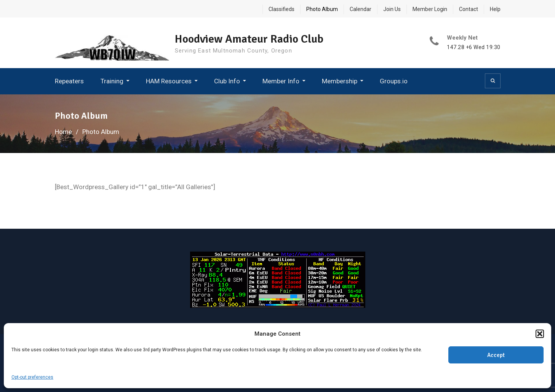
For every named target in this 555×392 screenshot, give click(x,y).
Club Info (227, 81)
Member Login (430, 9)
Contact (469, 9)
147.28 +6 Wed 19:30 (474, 47)
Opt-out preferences (32, 377)
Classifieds (281, 9)
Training (112, 81)
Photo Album (322, 9)
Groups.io (394, 81)
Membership (340, 81)
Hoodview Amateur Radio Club (249, 39)
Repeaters (69, 81)
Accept (496, 355)
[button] (540, 334)
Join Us (392, 9)
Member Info (281, 81)
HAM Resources (169, 81)
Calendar (361, 9)
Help (495, 9)
